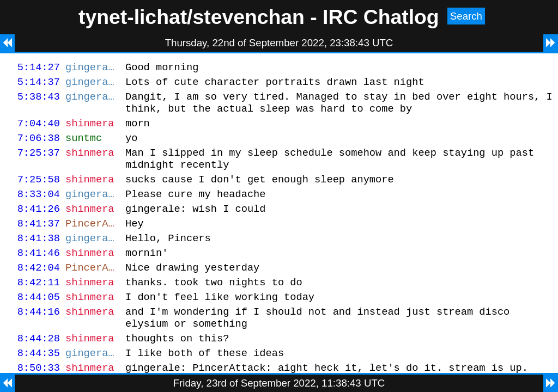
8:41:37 (39, 243)
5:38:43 (39, 101)
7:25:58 (39, 194)
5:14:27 (39, 68)
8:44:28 (39, 370)
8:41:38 (39, 259)
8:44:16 (39, 341)
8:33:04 (39, 210)
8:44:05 (39, 324)
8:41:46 (39, 275)
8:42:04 (39, 292)
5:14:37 (39, 85)
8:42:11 (39, 308)
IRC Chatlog (381, 17)
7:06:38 (39, 147)
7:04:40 (39, 131)
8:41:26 (39, 226)
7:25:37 (39, 164)
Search (466, 16)
